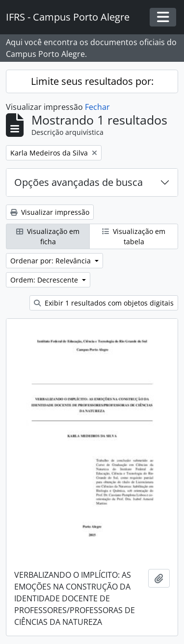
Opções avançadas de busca (79, 182)
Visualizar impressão (50, 212)
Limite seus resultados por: (92, 81)
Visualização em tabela (134, 236)
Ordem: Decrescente (45, 280)
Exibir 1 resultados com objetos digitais (104, 303)
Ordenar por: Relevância (52, 261)
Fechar (97, 107)
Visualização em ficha (48, 236)
